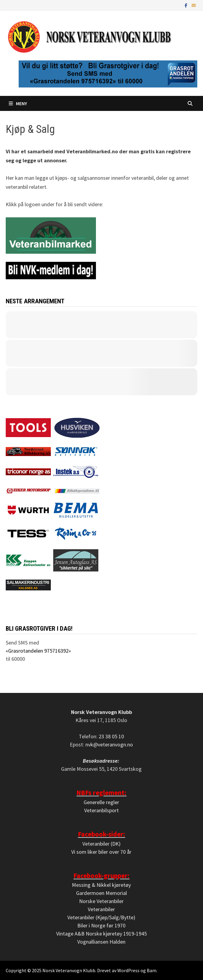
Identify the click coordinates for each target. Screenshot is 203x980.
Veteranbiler (101, 909)
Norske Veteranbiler (101, 901)
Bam (152, 970)
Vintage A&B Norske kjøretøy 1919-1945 (101, 934)
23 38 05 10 (111, 736)
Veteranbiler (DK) (101, 844)
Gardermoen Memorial (101, 893)
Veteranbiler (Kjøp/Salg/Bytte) (101, 917)
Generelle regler (101, 802)
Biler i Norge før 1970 (101, 925)
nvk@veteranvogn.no (109, 744)
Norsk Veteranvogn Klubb (69, 970)
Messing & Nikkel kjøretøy (101, 885)
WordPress (128, 970)
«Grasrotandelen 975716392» (38, 651)
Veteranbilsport (101, 810)
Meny (18, 103)
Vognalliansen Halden (101, 942)
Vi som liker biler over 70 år (101, 852)
